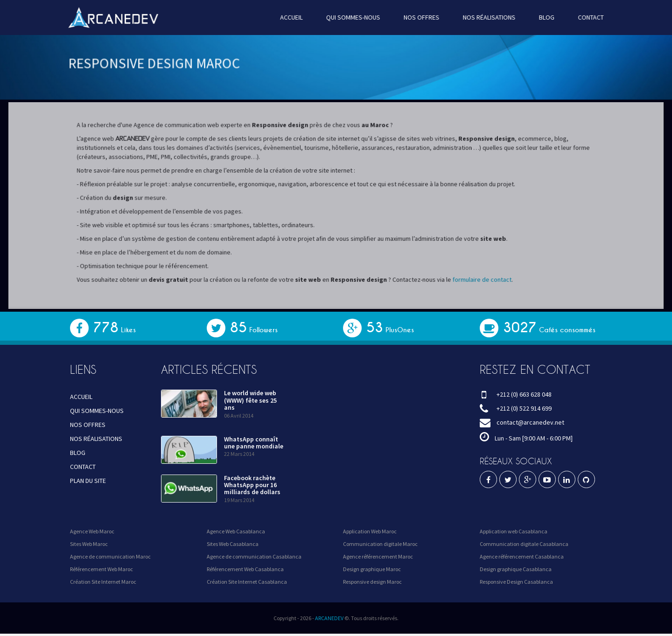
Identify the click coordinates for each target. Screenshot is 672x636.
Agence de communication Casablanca (254, 556)
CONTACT (587, 17)
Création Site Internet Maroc (103, 582)
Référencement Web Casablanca (245, 569)
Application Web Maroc (370, 531)
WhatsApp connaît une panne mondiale (254, 443)
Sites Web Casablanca (233, 544)
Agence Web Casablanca (236, 531)
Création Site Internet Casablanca (247, 582)
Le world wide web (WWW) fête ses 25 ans (250, 400)
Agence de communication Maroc (110, 556)
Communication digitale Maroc (380, 544)
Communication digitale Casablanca (524, 544)
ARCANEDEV (329, 618)
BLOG (544, 17)
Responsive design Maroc (372, 582)
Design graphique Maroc (372, 569)
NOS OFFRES (420, 17)
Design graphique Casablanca (516, 569)
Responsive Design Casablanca (516, 582)
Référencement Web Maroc (101, 569)
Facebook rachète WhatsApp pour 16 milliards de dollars (252, 485)
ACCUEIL (292, 17)
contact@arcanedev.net (530, 422)
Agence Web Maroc (92, 531)
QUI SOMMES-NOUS (353, 17)
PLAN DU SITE (88, 481)
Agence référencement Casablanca (522, 556)
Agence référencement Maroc (378, 556)
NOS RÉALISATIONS (487, 17)
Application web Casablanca (514, 531)
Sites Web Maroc (89, 544)
